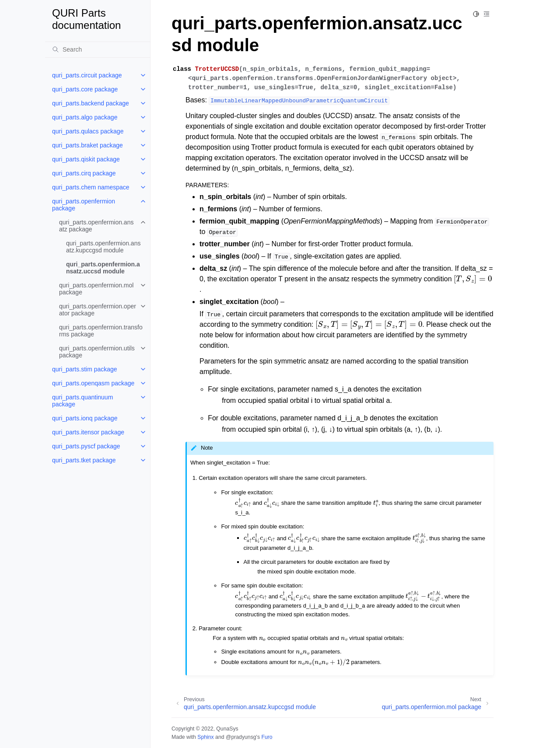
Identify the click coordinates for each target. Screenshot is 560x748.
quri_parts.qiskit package (86, 159)
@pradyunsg (241, 737)
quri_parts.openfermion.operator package (98, 310)
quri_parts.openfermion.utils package (97, 352)
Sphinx (205, 737)
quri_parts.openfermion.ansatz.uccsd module (103, 268)
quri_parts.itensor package (88, 432)
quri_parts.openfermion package (84, 205)
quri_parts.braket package (87, 145)
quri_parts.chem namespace (91, 187)
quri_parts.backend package (91, 103)
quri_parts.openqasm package (93, 383)
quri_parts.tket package (84, 460)
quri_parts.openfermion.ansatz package (96, 226)
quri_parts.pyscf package (86, 446)
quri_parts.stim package (85, 369)
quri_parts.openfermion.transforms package (101, 331)
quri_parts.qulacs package (88, 131)
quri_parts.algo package (85, 117)
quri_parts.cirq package (84, 173)
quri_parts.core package (85, 89)
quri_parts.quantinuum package (82, 401)
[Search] (98, 49)
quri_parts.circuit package (87, 75)
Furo (267, 737)
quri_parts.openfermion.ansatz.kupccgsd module (103, 247)
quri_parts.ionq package (85, 418)
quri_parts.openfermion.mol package (96, 289)
